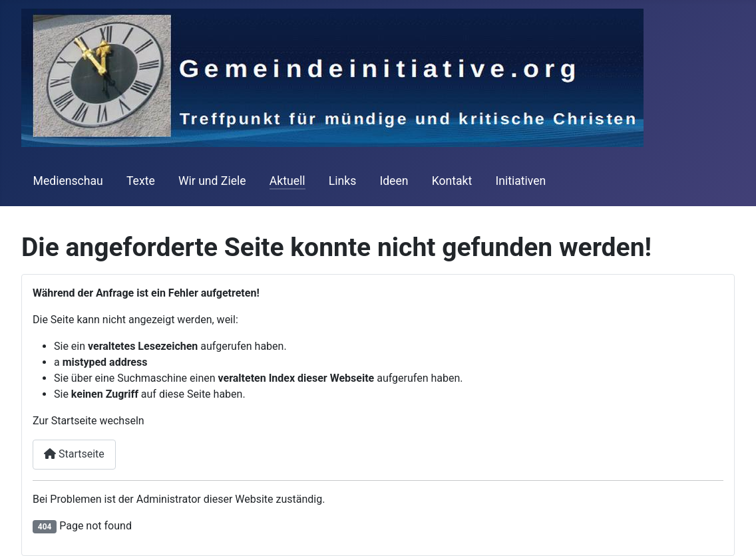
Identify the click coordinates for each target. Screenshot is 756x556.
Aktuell (287, 181)
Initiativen (520, 181)
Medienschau (68, 181)
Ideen (394, 181)
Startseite (74, 454)
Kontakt (452, 181)
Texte (141, 181)
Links (342, 181)
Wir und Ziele (212, 181)
